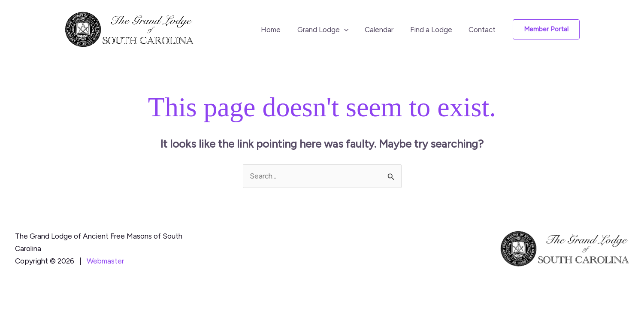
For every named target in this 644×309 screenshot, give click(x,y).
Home (279, 30)
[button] (351, 30)
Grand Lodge (329, 30)
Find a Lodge (434, 30)
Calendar (384, 30)
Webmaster (105, 261)
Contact (483, 30)
